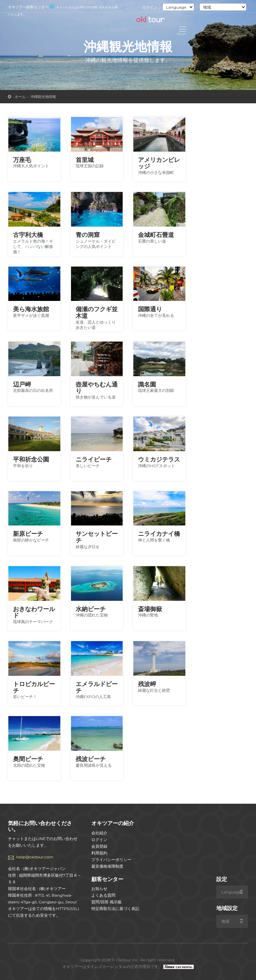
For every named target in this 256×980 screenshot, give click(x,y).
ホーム (20, 97)
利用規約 (99, 853)
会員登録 (99, 846)
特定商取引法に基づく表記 (115, 909)
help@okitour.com (35, 857)
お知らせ (99, 889)
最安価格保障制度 (107, 866)
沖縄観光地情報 (43, 97)
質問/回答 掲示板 (106, 902)
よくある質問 (103, 895)
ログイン (150, 7)
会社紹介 (99, 833)
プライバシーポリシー (111, 860)
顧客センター (107, 879)
